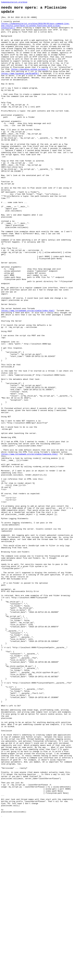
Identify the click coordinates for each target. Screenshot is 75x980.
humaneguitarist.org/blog (14, 2)
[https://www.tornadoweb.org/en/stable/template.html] (29, 543)
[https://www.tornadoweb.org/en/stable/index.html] (28, 371)
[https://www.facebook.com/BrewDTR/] (20, 87)
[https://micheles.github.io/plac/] (29, 82)
